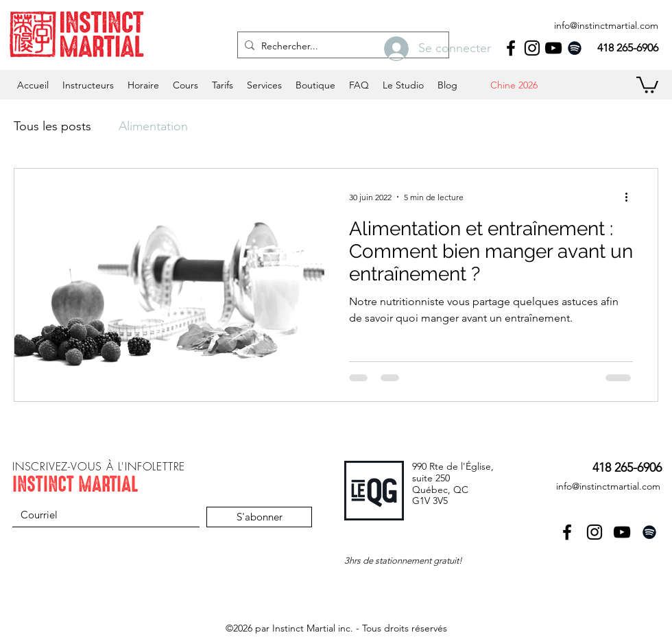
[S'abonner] (259, 517)
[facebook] (511, 48)
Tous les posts (52, 126)
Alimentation (153, 126)
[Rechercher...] (340, 46)
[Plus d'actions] (631, 197)
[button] (143, 85)
